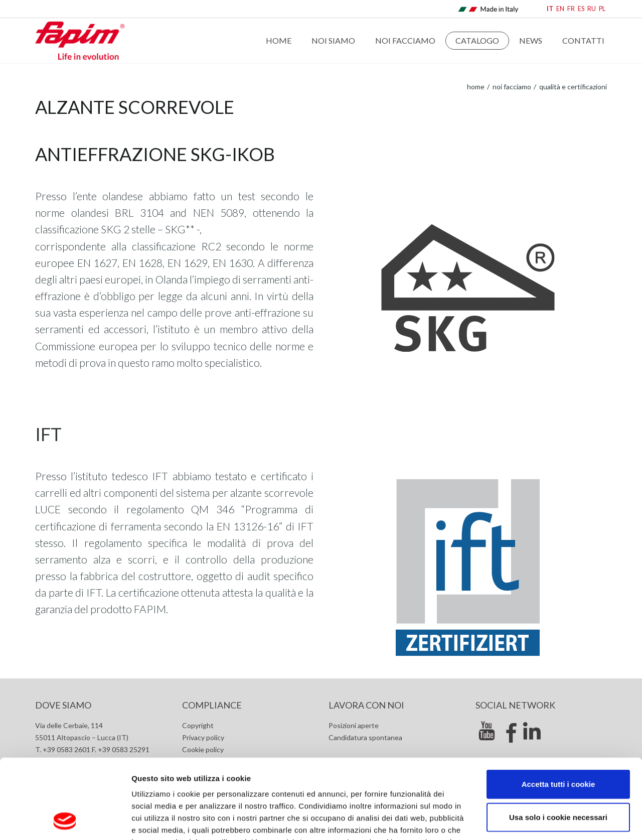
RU (592, 9)
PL (602, 9)
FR (571, 9)
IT (550, 9)
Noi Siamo (333, 40)
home (476, 87)
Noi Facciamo (405, 40)
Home (279, 40)
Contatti (583, 40)
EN (560, 9)
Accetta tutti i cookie (558, 709)
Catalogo (477, 40)
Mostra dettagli (533, 820)
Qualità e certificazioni (572, 87)
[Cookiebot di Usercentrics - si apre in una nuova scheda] (65, 820)
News (531, 40)
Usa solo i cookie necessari (558, 742)
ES (581, 9)
